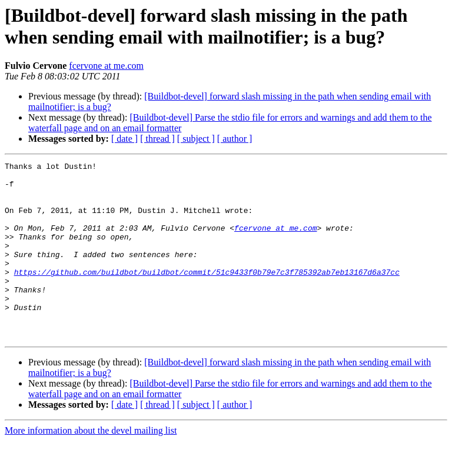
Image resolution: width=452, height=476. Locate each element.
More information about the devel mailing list (91, 466)
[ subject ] (196, 139)
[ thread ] (157, 139)
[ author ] (235, 139)
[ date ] (124, 139)
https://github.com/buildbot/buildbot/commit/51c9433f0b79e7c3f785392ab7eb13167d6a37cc (207, 295)
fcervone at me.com (106, 66)
